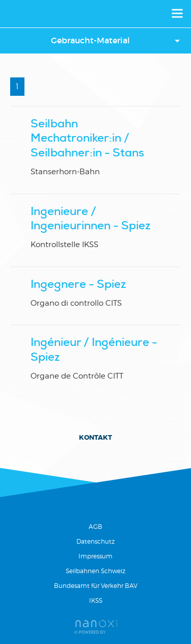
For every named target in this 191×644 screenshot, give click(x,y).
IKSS (96, 600)
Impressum (95, 556)
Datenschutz (95, 541)
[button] (95, 41)
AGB (95, 527)
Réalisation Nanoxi (96, 627)
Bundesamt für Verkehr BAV (96, 586)
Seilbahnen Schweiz (95, 571)
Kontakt (95, 437)
